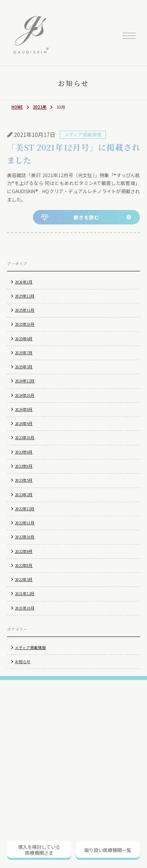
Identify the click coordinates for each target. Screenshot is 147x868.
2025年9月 (24, 339)
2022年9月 (24, 551)
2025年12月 (25, 296)
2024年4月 (24, 423)
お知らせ (23, 662)
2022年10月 (25, 537)
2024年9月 (24, 409)
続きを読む (86, 217)
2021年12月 (25, 594)
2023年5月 (24, 480)
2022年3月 (24, 579)
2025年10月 (25, 324)
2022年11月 (25, 523)
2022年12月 (25, 509)
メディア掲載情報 (30, 647)
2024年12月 (25, 381)
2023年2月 (24, 495)
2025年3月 (24, 367)
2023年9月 (24, 452)
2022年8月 (24, 565)
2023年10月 (25, 438)
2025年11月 (25, 310)
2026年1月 (24, 282)
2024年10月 (25, 395)
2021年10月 (25, 608)
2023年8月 (24, 466)
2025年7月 (24, 353)
